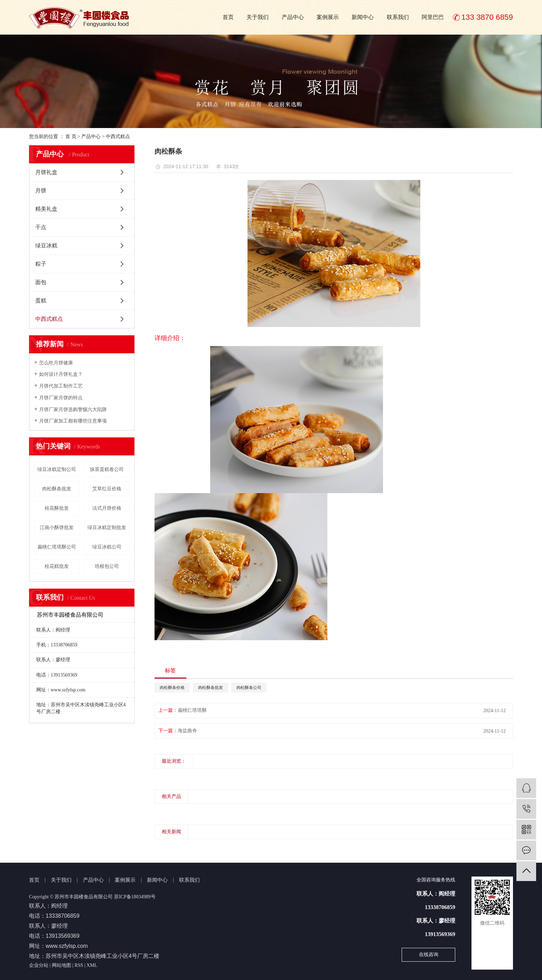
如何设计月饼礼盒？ (61, 374)
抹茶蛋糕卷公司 (107, 469)
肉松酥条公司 (249, 688)
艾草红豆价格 (107, 489)
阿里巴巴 (433, 17)
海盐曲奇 (187, 731)
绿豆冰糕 (46, 246)
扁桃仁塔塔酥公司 (57, 547)
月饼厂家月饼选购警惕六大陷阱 (73, 410)
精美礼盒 (46, 209)
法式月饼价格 (107, 508)
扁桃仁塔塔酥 (192, 710)
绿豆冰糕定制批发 (107, 528)
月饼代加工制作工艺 (61, 386)
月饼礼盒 (46, 172)
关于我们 (258, 17)
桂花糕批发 (57, 566)
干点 (41, 227)
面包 (41, 282)
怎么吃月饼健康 (56, 363)
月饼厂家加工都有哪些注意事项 (73, 421)
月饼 (41, 190)
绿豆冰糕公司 (107, 547)
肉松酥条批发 (57, 489)
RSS (79, 965)
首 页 (71, 137)
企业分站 (39, 965)
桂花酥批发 (57, 508)
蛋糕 (41, 301)
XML (92, 965)
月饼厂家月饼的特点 (61, 398)
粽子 (41, 264)
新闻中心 (363, 17)
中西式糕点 (118, 137)
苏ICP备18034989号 (135, 897)
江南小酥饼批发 (57, 528)
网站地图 (62, 965)
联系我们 (398, 17)
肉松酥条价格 (172, 688)
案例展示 (328, 17)
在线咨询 (429, 955)
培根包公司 (107, 566)
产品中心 (293, 17)
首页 (228, 17)
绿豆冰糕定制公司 (57, 469)
